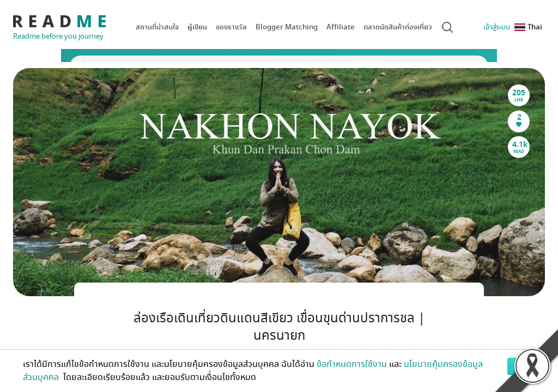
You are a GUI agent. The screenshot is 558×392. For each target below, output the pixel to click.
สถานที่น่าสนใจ (157, 27)
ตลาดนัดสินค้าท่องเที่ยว (398, 27)
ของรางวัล (231, 27)
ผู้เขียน (197, 27)
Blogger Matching (287, 27)
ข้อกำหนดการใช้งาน (352, 364)
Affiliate (341, 27)
